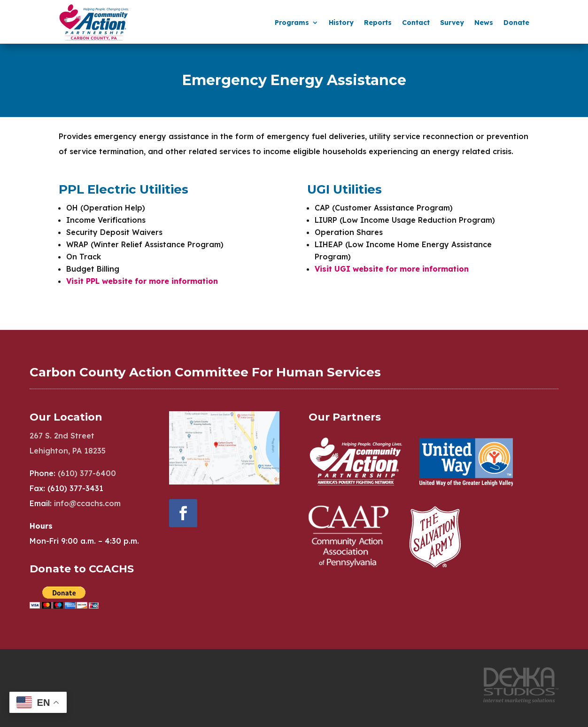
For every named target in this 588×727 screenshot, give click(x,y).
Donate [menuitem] (516, 23)
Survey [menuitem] (452, 23)
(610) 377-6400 (87, 473)
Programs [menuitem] (292, 23)
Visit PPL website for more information (142, 281)
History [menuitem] (341, 23)
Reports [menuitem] (378, 23)
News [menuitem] (484, 23)
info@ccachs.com (87, 503)
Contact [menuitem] (416, 23)
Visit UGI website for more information (392, 269)
